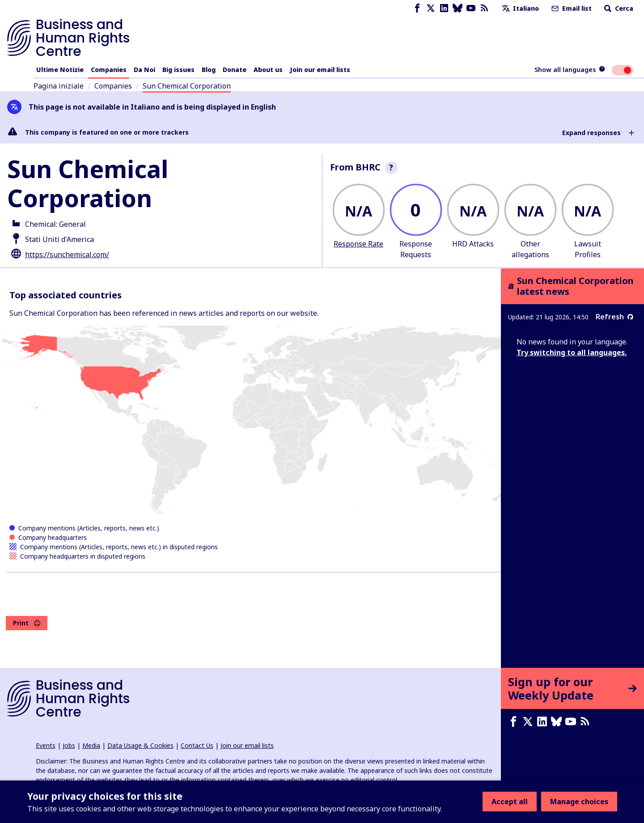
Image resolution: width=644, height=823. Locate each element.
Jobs (69, 745)
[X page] (431, 8)
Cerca (618, 8)
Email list (571, 8)
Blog (209, 70)
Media (91, 745)
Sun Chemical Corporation (187, 86)
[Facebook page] (417, 8)
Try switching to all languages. (572, 352)
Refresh (614, 317)
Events (46, 745)
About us (268, 70)
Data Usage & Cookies (140, 745)
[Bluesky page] (458, 8)
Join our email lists (320, 70)
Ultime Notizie (60, 70)
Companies (109, 70)
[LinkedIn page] (444, 8)
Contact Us (197, 745)
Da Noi (144, 70)
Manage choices (579, 802)
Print (27, 623)
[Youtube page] (471, 8)
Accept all (510, 802)
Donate (235, 70)
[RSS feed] (484, 8)
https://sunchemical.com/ (67, 255)
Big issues (178, 70)
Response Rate (358, 244)
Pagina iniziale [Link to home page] (59, 86)
